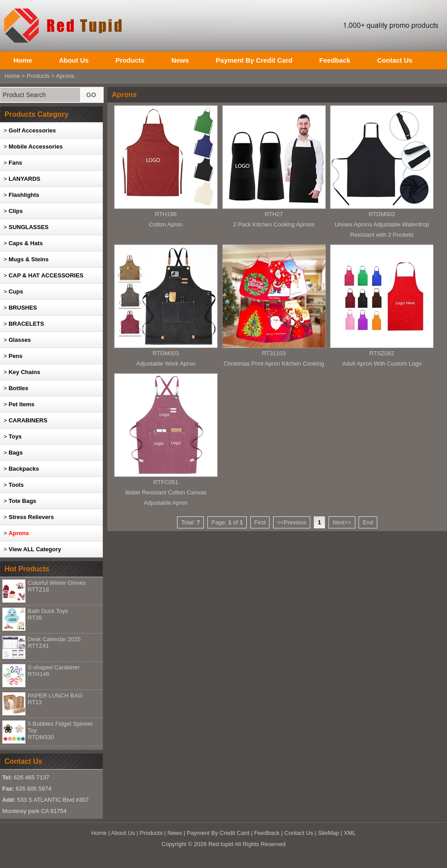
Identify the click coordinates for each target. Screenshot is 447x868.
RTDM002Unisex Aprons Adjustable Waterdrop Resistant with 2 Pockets (382, 224)
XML (350, 833)
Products (130, 60)
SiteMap (329, 833)
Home (23, 60)
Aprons (65, 76)
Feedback (335, 60)
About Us (74, 60)
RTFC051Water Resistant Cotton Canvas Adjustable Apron (166, 492)
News (180, 60)
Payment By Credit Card (254, 60)
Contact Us (394, 60)
